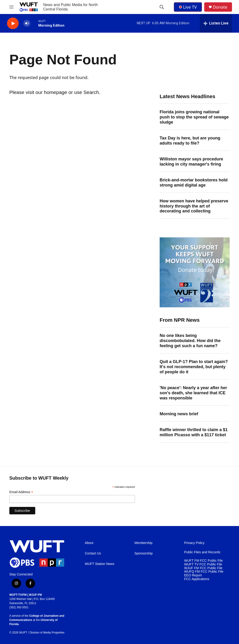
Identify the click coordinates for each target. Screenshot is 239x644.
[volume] (27, 23)
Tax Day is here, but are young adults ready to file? (190, 141)
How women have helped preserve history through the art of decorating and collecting (194, 206)
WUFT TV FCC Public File (203, 564)
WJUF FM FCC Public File (203, 568)
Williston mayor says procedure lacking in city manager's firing (191, 162)
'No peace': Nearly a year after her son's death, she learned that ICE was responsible (193, 393)
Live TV (188, 7)
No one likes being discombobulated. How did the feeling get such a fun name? (190, 341)
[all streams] (216, 23)
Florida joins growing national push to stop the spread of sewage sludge (194, 117)
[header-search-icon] (162, 7)
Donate (220, 7)
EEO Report (193, 575)
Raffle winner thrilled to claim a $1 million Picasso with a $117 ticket (194, 432)
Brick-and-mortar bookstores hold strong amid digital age (194, 183)
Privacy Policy (194, 543)
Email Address (21, 492)
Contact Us (93, 553)
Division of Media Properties (47, 633)
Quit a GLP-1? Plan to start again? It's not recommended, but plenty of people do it (194, 367)
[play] (13, 23)
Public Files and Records (202, 552)
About (89, 543)
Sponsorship (144, 553)
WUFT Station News (100, 564)
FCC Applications (197, 579)
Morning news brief (179, 414)
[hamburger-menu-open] (11, 7)
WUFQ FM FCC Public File (204, 572)
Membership (143, 543)
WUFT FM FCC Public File (203, 561)
